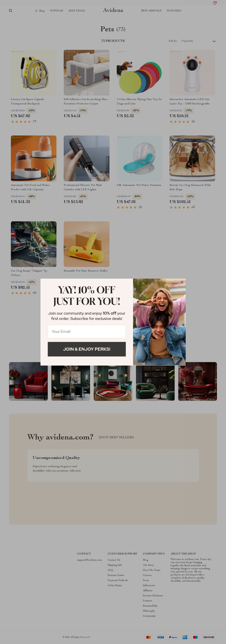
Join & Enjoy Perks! (87, 349)
